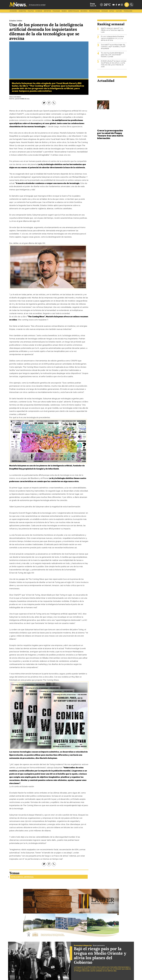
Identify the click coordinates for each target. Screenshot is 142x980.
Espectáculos (74, 11)
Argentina (22, 11)
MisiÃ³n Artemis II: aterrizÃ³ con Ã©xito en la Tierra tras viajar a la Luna (112, 30)
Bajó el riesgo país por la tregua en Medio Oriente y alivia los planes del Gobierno (100, 956)
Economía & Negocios (83, 945)
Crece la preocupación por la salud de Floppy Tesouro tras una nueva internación (110, 134)
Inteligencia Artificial (22, 877)
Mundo (64, 11)
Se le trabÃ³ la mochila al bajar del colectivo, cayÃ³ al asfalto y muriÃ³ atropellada (113, 47)
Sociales (105, 11)
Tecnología (128, 11)
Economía (13, 11)
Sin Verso (84, 11)
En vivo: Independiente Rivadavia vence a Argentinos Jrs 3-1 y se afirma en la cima (112, 38)
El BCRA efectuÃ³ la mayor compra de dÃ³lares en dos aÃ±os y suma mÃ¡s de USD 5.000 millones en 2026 (114, 64)
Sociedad (39, 11)
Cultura (119, 11)
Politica (31, 11)
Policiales (56, 11)
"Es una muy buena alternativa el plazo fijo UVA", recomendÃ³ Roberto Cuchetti (112, 55)
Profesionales (94, 11)
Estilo (112, 11)
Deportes (47, 11)
